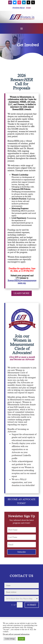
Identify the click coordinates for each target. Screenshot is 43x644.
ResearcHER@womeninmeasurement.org (22, 282)
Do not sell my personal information (16, 634)
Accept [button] (21, 639)
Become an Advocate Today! (22, 501)
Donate (28, 8)
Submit (32, 605)
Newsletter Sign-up (18, 8)
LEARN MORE (22, 293)
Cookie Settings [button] (10, 639)
